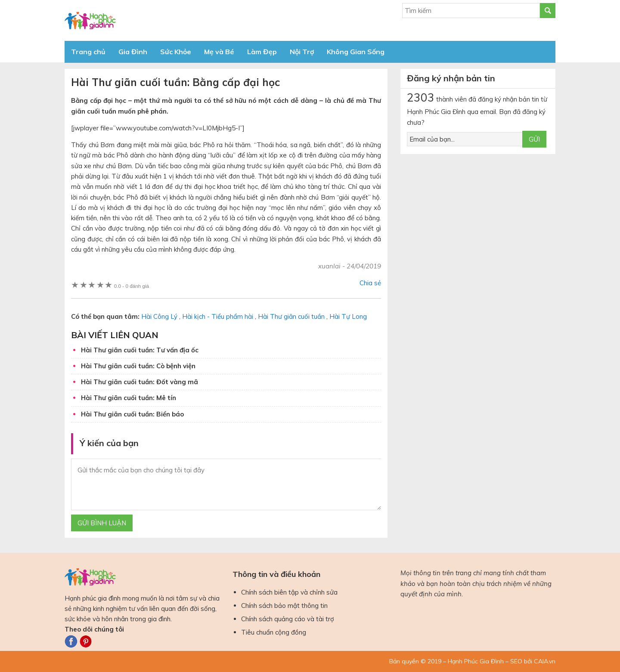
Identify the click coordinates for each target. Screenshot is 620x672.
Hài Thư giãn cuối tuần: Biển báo (132, 414)
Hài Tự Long (348, 316)
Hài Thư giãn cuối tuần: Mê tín (129, 398)
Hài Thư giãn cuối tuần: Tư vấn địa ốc (140, 350)
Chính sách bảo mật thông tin (284, 606)
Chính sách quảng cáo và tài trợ (288, 619)
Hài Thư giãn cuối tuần (291, 316)
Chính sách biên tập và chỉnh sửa (289, 592)
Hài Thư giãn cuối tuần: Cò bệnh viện (138, 366)
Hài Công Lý (159, 316)
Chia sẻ (370, 283)
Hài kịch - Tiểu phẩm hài (218, 316)
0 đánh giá (132, 286)
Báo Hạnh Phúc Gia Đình (142, 20)
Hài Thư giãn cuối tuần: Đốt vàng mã (139, 382)
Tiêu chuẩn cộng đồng (274, 632)
